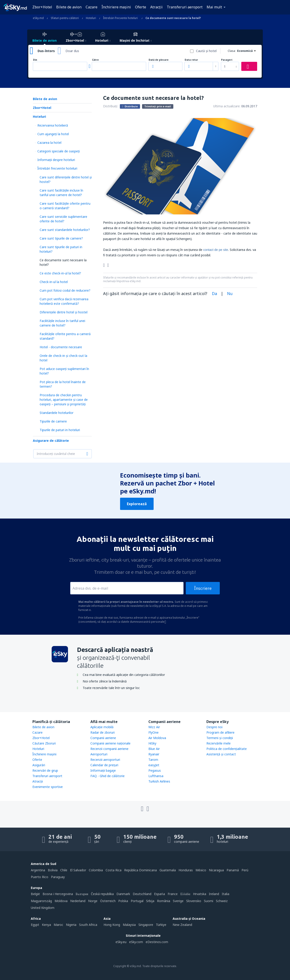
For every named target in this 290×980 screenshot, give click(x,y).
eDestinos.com (157, 942)
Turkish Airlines (159, 781)
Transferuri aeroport (185, 7)
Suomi (209, 901)
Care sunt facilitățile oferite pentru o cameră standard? (65, 206)
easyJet (154, 765)
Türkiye (161, 925)
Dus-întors (46, 51)
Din (35, 60)
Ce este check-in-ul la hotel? (60, 273)
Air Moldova (157, 738)
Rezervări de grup (45, 770)
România (164, 901)
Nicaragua (216, 870)
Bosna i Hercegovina (58, 894)
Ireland (214, 894)
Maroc (58, 925)
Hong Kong (112, 925)
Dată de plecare (159, 60)
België (35, 894)
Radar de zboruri (103, 732)
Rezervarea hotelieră (53, 125)
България (82, 894)
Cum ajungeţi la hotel (53, 134)
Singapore (146, 925)
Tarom (153, 760)
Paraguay (58, 877)
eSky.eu (121, 942)
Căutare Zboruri (44, 743)
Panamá (233, 870)
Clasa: (232, 51)
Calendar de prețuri (104, 765)
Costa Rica (114, 870)
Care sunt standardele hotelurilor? (65, 230)
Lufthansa (156, 776)
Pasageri (227, 60)
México (201, 870)
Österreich (108, 901)
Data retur (191, 60)
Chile (64, 870)
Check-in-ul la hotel (54, 282)
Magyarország (41, 901)
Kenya (46, 925)
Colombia (96, 870)
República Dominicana (140, 870)
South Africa (88, 925)
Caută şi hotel (206, 51)
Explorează (137, 504)
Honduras (186, 870)
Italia (226, 894)
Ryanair (154, 754)
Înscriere (203, 588)
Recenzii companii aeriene (109, 749)
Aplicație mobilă (102, 727)
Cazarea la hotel (49, 143)
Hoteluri (39, 116)
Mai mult (214, 7)
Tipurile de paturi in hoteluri (60, 430)
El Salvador (78, 870)
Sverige (178, 901)
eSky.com (136, 942)
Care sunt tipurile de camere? (61, 238)
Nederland (78, 901)
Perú (245, 870)
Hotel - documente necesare (61, 347)
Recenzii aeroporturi (105, 760)
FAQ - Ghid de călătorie (108, 776)
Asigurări (39, 765)
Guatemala (168, 870)
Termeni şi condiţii (220, 738)
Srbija (150, 901)
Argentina (38, 870)
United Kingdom (43, 908)
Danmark (123, 894)
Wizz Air (154, 727)
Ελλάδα (185, 894)
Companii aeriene (103, 738)
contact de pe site (216, 250)
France (173, 894)
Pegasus (155, 770)
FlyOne (153, 732)
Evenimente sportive (48, 787)
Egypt (35, 925)
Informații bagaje (103, 770)
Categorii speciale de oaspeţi (59, 151)
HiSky (152, 743)
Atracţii (156, 7)
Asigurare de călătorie (51, 441)
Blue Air (154, 749)
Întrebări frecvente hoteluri (57, 168)
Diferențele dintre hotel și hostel (64, 312)
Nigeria (71, 925)
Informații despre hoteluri (56, 160)
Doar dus (72, 51)
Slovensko (194, 901)
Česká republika (102, 894)
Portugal (137, 901)
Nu (230, 293)
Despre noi (214, 727)
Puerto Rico (40, 877)
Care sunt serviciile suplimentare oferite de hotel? (63, 219)
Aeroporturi (99, 754)
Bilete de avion (69, 7)
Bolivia (53, 870)
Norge (93, 901)
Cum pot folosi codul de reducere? (65, 290)
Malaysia (129, 925)
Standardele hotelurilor (57, 413)
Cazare (92, 7)
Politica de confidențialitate (227, 749)
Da (214, 293)
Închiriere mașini (116, 7)
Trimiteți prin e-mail (158, 106)
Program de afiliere (220, 732)
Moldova (61, 901)
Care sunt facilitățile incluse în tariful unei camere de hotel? (61, 193)
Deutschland (142, 894)
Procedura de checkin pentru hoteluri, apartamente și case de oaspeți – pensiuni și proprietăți (64, 400)
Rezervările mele (219, 743)
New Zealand (182, 925)
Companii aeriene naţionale (110, 743)
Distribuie (130, 106)
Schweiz (222, 901)
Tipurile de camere (53, 421)
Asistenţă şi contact (221, 754)
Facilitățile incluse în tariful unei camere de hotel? (62, 323)
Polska (123, 901)
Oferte (141, 7)
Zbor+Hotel (42, 7)
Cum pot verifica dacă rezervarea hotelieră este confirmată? (64, 301)
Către (95, 60)
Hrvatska (200, 894)
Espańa (159, 894)
